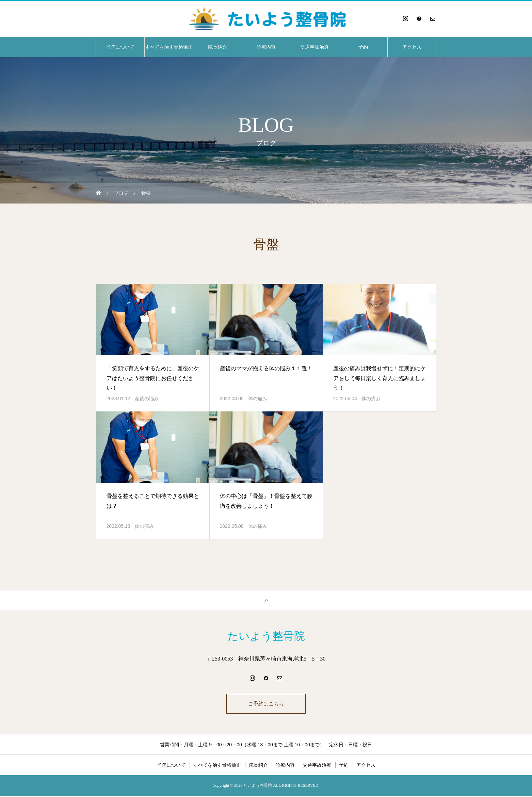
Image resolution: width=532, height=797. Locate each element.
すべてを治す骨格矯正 (169, 47)
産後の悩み (147, 398)
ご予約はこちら (266, 704)
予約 (363, 47)
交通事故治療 (315, 47)
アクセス (412, 47)
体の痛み (258, 398)
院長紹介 (217, 47)
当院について (120, 47)
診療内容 (266, 47)
